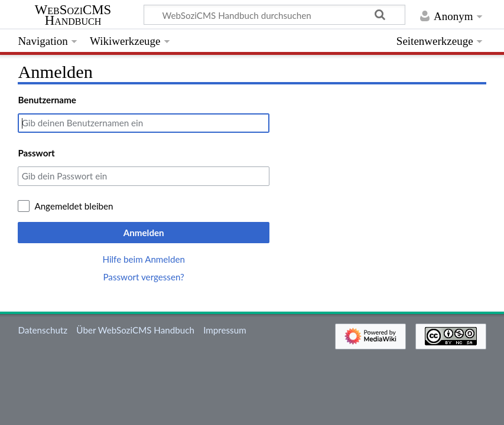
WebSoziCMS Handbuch (73, 15)
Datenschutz (43, 330)
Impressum (225, 330)
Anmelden (144, 233)
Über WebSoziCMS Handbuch (135, 330)
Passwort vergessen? (143, 277)
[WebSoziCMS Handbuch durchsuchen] (274, 15)
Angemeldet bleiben (74, 206)
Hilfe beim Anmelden (144, 259)
